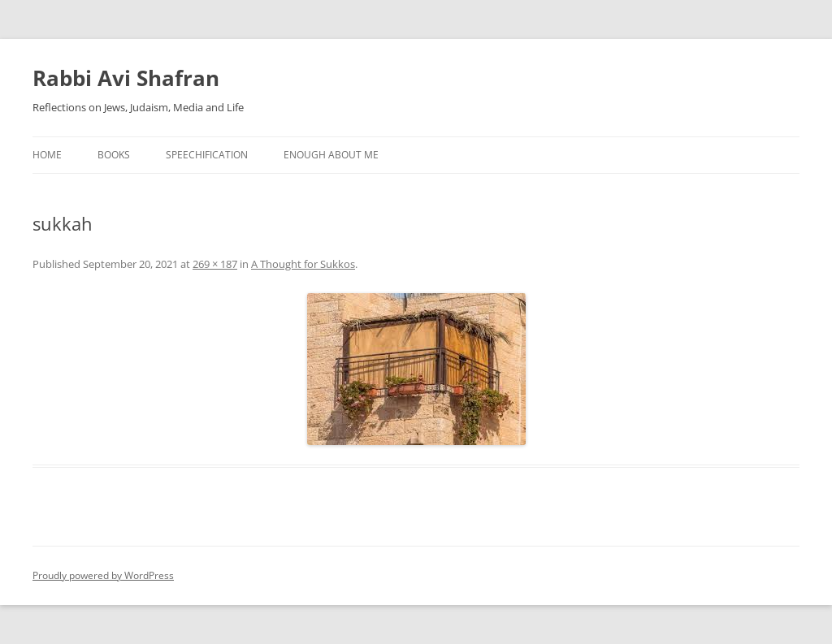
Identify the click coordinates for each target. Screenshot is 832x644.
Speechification (207, 155)
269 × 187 (215, 264)
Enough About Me (331, 155)
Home (47, 155)
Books (114, 155)
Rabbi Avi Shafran (126, 78)
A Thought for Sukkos (303, 264)
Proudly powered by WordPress (103, 575)
